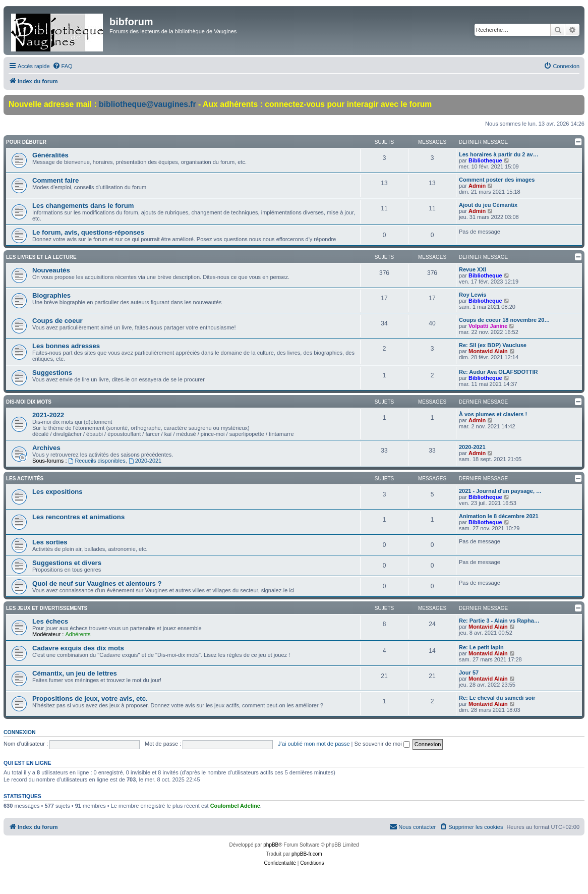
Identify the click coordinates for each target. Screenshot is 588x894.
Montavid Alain (488, 351)
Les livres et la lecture (41, 257)
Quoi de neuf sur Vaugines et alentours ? (97, 583)
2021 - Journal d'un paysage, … (500, 491)
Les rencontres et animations (78, 517)
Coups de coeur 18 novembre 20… (504, 320)
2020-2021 (145, 461)
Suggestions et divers (67, 563)
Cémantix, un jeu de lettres (75, 673)
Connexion (20, 732)
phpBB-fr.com (307, 854)
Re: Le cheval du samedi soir (497, 698)
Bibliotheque (485, 160)
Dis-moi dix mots (29, 402)
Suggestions (52, 373)
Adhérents (78, 634)
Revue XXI (473, 269)
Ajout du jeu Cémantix (488, 205)
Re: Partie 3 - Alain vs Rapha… (499, 621)
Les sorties (50, 542)
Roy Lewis (473, 295)
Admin (477, 186)
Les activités (25, 479)
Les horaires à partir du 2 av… (499, 154)
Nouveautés (51, 270)
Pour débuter (26, 142)
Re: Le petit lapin (481, 647)
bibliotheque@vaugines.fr (148, 104)
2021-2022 (48, 415)
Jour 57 (469, 673)
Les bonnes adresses (66, 346)
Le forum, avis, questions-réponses (88, 232)
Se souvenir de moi (382, 744)
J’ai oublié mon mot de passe (314, 744)
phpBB (271, 845)
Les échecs (50, 621)
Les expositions (57, 492)
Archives (46, 448)
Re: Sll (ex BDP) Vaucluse (493, 345)
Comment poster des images (497, 180)
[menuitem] (63, 66)
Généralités (50, 155)
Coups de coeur (57, 321)
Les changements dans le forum (83, 206)
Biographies (51, 295)
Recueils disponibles (97, 461)
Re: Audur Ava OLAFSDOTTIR (498, 372)
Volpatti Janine (488, 326)
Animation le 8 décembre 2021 (499, 516)
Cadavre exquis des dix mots (78, 648)
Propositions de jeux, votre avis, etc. (90, 699)
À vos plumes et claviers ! (493, 414)
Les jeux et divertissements (47, 608)
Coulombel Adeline (235, 806)
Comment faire (55, 180)
